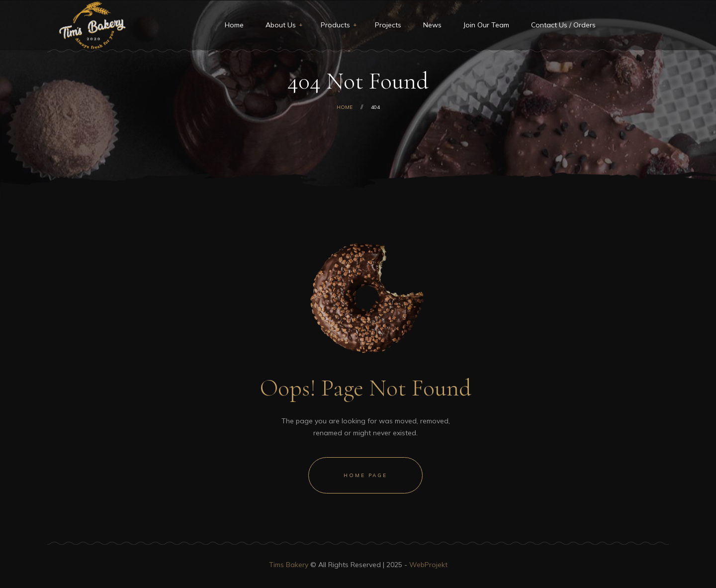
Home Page (365, 475)
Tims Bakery (289, 565)
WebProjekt (428, 565)
